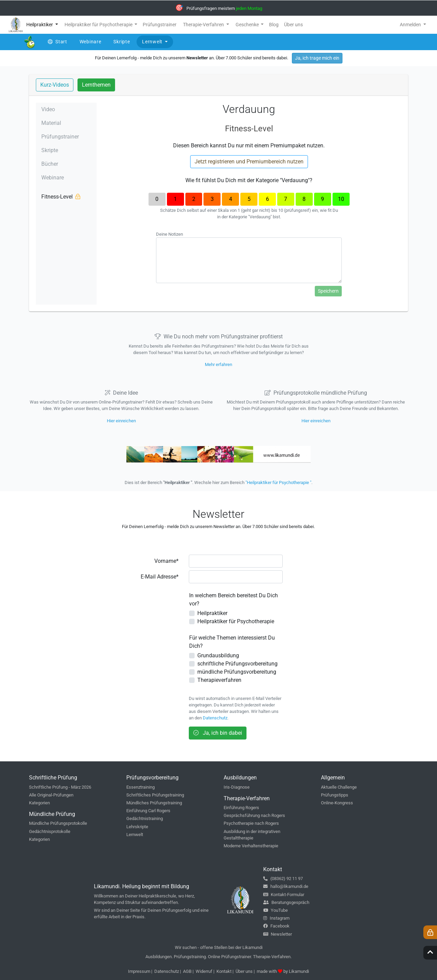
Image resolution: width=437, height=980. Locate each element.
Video (48, 109)
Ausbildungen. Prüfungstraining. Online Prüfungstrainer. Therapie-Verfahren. (218, 957)
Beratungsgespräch (286, 902)
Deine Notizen (170, 234)
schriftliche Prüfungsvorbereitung (237, 664)
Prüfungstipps (335, 795)
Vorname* (166, 561)
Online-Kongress (337, 803)
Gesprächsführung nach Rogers (254, 815)
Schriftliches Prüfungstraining (155, 795)
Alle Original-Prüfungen (51, 795)
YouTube (276, 910)
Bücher (50, 164)
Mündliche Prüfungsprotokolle (58, 823)
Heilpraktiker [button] (40, 25)
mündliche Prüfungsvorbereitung (237, 672)
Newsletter (278, 934)
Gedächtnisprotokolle (50, 831)
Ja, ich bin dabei (218, 733)
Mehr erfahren (218, 364)
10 (341, 199)
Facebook (276, 926)
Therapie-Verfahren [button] (204, 25)
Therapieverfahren (219, 680)
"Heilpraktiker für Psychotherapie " (278, 482)
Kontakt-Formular (284, 895)
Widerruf (204, 971)
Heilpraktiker (212, 613)
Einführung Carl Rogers (148, 811)
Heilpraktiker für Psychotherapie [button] (99, 25)
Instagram (276, 918)
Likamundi (299, 971)
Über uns (244, 971)
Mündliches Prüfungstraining (154, 803)
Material (51, 123)
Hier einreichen (121, 421)
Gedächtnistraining (145, 818)
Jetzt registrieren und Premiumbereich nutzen (249, 162)
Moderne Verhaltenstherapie (251, 846)
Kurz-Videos (55, 85)
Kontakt (224, 971)
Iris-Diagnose (237, 787)
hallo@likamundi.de (286, 886)
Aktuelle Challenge (339, 787)
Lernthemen (96, 85)
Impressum (139, 971)
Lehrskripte (137, 827)
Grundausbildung (218, 655)
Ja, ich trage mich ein (317, 58)
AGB (187, 971)
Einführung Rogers (241, 808)
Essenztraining (140, 787)
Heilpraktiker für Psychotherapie (236, 621)
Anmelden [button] (411, 25)
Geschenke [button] (248, 25)
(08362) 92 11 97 (283, 879)
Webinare (53, 178)
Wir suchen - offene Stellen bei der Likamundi (219, 947)
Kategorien (39, 803)
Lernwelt (135, 835)
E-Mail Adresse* (160, 577)
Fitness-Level (61, 197)
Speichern (328, 291)
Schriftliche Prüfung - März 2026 (60, 787)
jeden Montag (249, 8)
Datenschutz (215, 718)
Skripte (50, 150)
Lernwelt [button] (153, 42)
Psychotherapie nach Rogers (251, 823)
